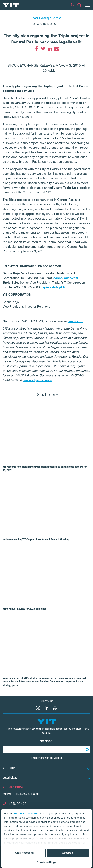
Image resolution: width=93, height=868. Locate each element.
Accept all (68, 853)
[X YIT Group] (38, 708)
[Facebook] (37, 49)
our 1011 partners (26, 814)
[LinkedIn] (50, 49)
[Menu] (88, 5)
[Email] (56, 49)
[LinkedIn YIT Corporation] (46, 708)
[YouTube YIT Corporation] (55, 708)
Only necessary (25, 853)
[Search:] (87, 750)
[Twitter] (43, 49)
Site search (47, 741)
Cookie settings (46, 862)
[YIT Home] (11, 5)
